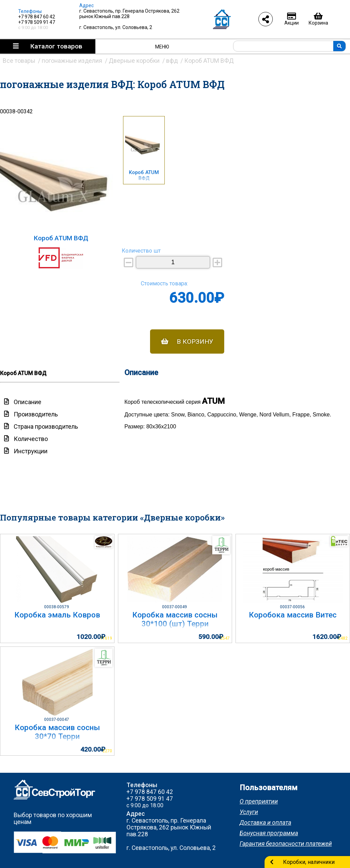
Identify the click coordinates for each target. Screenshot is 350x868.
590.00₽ (211, 637)
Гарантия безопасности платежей (286, 844)
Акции (292, 19)
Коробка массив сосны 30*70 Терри (57, 732)
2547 (225, 638)
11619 (106, 638)
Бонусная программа (269, 833)
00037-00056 (293, 607)
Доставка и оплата (265, 823)
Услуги (249, 812)
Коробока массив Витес (293, 615)
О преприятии (259, 801)
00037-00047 (57, 720)
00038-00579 (57, 607)
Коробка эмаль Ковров (57, 615)
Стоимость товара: (164, 283)
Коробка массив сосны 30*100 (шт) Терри (175, 619)
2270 (107, 751)
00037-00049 (175, 607)
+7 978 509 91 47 (37, 22)
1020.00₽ (91, 637)
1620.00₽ (327, 637)
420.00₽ (93, 749)
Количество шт (141, 251)
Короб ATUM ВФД (144, 175)
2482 (343, 638)
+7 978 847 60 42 (37, 17)
